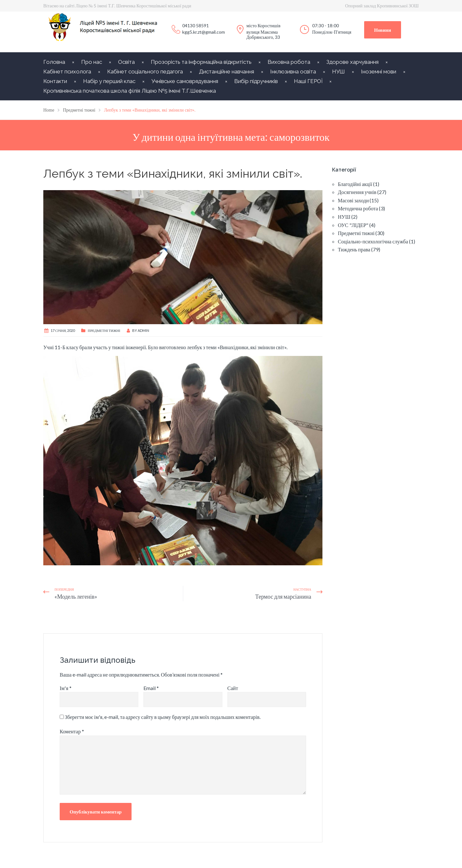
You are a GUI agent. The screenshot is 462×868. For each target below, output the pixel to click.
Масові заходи (353, 200)
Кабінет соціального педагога (145, 72)
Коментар (72, 731)
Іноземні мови (379, 72)
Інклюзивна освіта (293, 72)
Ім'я (66, 688)
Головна (54, 62)
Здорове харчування (352, 62)
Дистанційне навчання (227, 72)
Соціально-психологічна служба (373, 241)
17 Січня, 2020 (63, 330)
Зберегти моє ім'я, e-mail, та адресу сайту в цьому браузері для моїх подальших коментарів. (163, 717)
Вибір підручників (256, 81)
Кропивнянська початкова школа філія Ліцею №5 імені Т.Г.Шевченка (130, 91)
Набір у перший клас (109, 81)
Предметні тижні (104, 330)
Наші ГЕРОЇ (308, 81)
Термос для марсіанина (283, 596)
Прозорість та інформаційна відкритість (201, 62)
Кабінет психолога (67, 72)
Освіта (126, 62)
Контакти (55, 81)
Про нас (92, 62)
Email (151, 688)
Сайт (233, 688)
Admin (143, 330)
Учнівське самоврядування (185, 81)
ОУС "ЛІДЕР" (353, 225)
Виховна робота (289, 62)
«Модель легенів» (76, 596)
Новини (383, 30)
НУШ (338, 72)
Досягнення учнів (357, 192)
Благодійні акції (355, 184)
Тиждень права (354, 249)
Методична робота (358, 208)
